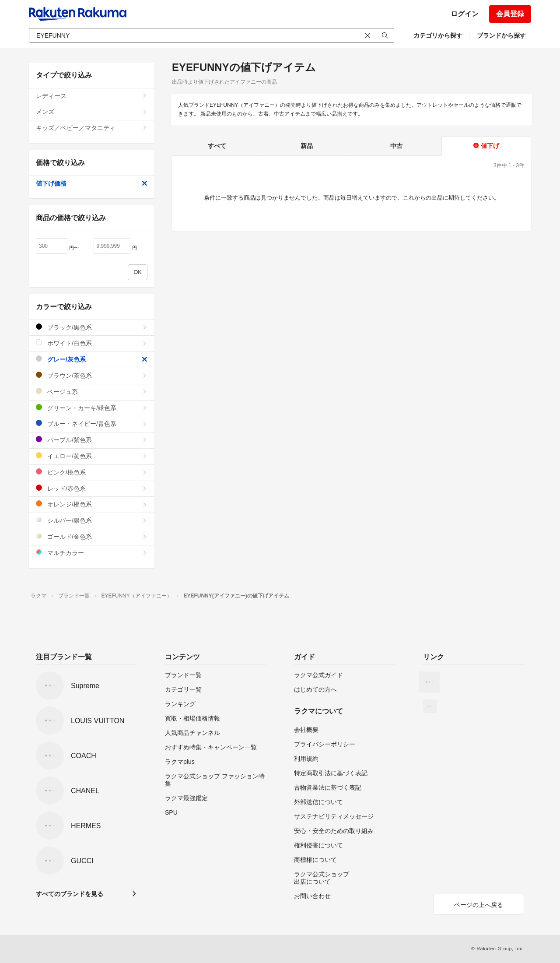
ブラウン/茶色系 (92, 375)
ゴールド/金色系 (92, 536)
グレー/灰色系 (92, 359)
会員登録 (510, 14)
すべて (217, 146)
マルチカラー (92, 553)
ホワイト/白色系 (92, 343)
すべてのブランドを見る (70, 894)
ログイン (465, 14)
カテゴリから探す (438, 35)
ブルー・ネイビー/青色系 (92, 424)
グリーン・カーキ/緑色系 (92, 408)
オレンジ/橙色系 (92, 504)
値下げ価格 (92, 183)
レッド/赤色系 (92, 488)
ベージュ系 (92, 392)
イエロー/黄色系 (92, 456)
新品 (307, 146)
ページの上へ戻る (479, 905)
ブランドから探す (501, 35)
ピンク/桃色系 (92, 472)
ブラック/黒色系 (92, 327)
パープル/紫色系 (92, 440)
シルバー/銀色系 (92, 520)
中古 (396, 146)
